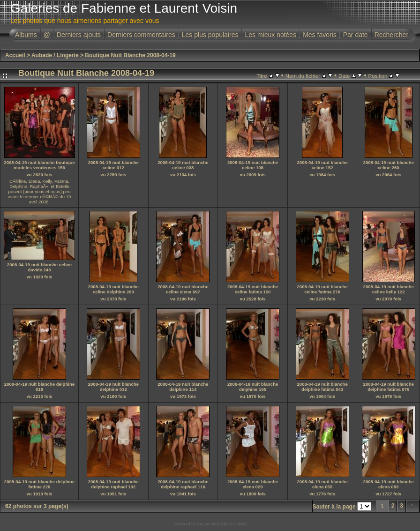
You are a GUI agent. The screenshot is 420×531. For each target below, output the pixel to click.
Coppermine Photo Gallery (222, 524)
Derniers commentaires (141, 35)
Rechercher (391, 35)
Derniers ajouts (79, 35)
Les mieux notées (270, 35)
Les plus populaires (210, 35)
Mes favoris (320, 35)
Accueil (15, 55)
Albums (26, 35)
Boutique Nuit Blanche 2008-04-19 (130, 55)
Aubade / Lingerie (55, 55)
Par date (356, 35)
